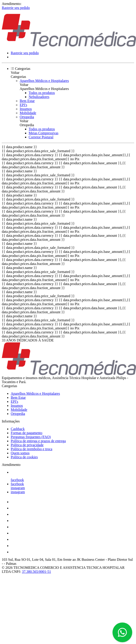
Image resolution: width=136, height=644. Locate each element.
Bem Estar (27, 101)
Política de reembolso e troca (32, 449)
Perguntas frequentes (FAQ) (31, 437)
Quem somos (20, 453)
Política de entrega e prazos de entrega (38, 441)
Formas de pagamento (27, 433)
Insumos (26, 109)
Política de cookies (24, 457)
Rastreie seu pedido (16, 8)
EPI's (23, 105)
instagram (18, 488)
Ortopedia (27, 117)
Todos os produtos (42, 93)
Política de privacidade (27, 445)
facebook (17, 480)
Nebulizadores (39, 97)
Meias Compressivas (44, 133)
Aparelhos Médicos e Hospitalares (44, 81)
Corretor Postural (41, 137)
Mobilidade (28, 113)
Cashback (18, 429)
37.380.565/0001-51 (36, 572)
